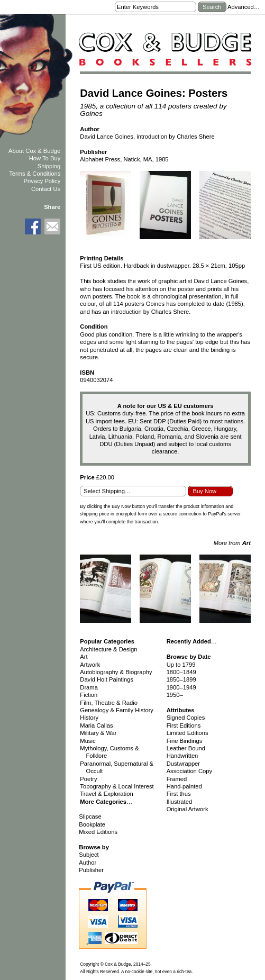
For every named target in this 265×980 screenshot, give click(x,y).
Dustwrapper (183, 764)
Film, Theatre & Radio (109, 703)
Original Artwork (188, 809)
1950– (175, 695)
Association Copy (189, 771)
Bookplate (92, 824)
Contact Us (46, 189)
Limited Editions (188, 733)
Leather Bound (186, 748)
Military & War (98, 733)
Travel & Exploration (106, 794)
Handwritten (182, 756)
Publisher (91, 870)
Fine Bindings (185, 741)
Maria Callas (96, 725)
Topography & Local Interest (117, 786)
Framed (177, 779)
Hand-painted (184, 786)
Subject (89, 855)
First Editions (184, 725)
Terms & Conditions (35, 174)
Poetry (88, 779)
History (89, 718)
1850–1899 (181, 679)
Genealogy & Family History (117, 710)
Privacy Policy (42, 181)
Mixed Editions (98, 832)
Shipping (49, 166)
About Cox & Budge (34, 151)
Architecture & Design (108, 649)
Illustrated (180, 802)
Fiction (89, 695)
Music (88, 741)
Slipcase (90, 816)
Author (88, 863)
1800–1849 (181, 672)
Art (84, 657)
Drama (89, 687)
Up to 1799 (181, 665)
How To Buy (45, 158)
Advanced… (244, 7)
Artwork (90, 665)
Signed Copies (186, 718)
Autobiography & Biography (116, 672)
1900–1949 (181, 687)
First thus (179, 794)
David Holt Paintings (107, 679)
